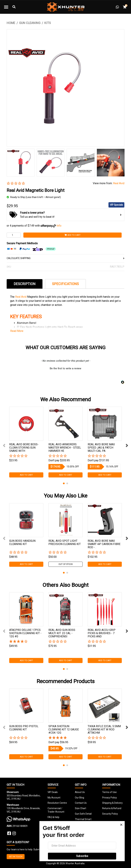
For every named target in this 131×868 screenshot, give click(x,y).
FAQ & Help (53, 817)
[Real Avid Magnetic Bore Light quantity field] (14, 235)
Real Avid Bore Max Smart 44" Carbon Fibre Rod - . (104, 544)
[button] (47, 184)
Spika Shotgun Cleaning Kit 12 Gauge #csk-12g (64, 729)
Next (127, 445)
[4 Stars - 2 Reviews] (26, 642)
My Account (54, 798)
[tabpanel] (26, 442)
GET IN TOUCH (16, 857)
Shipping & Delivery (112, 803)
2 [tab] (67, 483)
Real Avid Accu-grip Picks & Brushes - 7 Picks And (102, 633)
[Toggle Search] (14, 7)
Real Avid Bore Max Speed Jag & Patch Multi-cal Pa (101, 448)
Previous (4, 445)
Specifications (65, 284)
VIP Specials (116, 205)
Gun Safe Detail (83, 814)
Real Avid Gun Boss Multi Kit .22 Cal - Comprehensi (62, 633)
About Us (80, 792)
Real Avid (119, 183)
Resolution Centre (57, 803)
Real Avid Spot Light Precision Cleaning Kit (65, 542)
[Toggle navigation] (6, 7)
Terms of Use (109, 792)
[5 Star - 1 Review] (65, 738)
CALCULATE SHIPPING (65, 258)
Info (59, 226)
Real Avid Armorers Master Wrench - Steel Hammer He (65, 448)
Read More (17, 331)
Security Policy (110, 814)
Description (25, 284)
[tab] (25, 284)
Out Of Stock (66, 564)
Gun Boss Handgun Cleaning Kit (22, 542)
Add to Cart (72, 235)
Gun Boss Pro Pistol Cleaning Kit (24, 728)
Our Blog (79, 798)
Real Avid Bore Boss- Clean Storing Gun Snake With (24, 448)
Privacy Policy (110, 798)
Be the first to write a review (65, 368)
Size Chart (81, 808)
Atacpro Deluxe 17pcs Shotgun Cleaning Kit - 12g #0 (25, 633)
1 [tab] (64, 483)
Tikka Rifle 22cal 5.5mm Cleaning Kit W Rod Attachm (104, 729)
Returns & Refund (112, 808)
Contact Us (81, 803)
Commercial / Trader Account (56, 810)
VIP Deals (53, 792)
